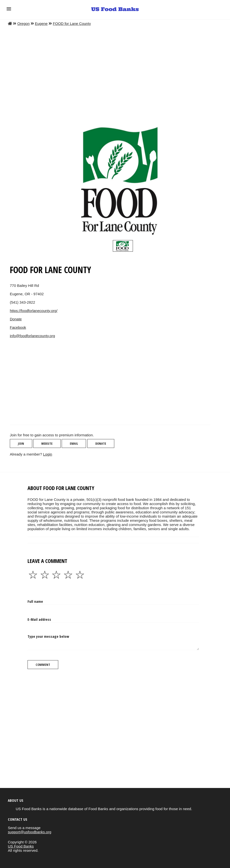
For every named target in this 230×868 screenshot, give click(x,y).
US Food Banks (21, 846)
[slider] (123, 246)
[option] (123, 246)
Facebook (18, 327)
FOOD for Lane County (72, 24)
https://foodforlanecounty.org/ (34, 311)
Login (48, 454)
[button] (9, 9)
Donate (16, 319)
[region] (110, 385)
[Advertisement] (115, 70)
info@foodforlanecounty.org (32, 336)
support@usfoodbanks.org (30, 832)
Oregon (23, 24)
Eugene (41, 24)
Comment (43, 665)
